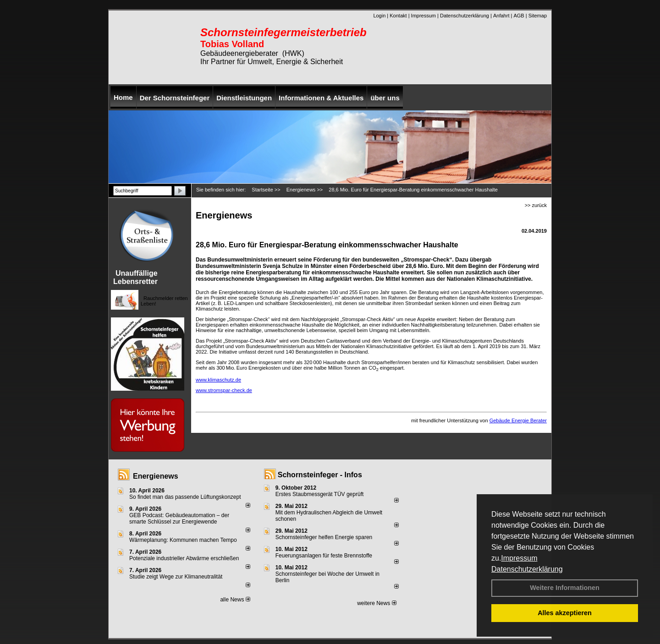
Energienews (156, 476)
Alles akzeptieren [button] (565, 613)
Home (123, 97)
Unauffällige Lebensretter (135, 277)
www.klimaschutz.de (218, 380)
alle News (235, 600)
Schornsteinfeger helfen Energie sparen (324, 537)
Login (379, 16)
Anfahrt (501, 16)
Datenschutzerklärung (527, 569)
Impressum (519, 558)
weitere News (377, 603)
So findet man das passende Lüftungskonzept (185, 497)
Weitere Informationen (565, 588)
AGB (519, 16)
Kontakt (398, 16)
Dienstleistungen (244, 98)
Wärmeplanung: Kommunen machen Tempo (183, 540)
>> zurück (536, 205)
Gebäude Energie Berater (518, 420)
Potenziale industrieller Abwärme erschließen (184, 558)
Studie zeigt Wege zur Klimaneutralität (176, 577)
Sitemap (538, 16)
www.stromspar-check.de (224, 390)
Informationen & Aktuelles (321, 98)
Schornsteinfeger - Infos (320, 475)
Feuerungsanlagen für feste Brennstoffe (324, 556)
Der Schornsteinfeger (175, 98)
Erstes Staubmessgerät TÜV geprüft (320, 494)
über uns (385, 98)
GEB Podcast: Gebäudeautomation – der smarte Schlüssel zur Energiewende (179, 518)
